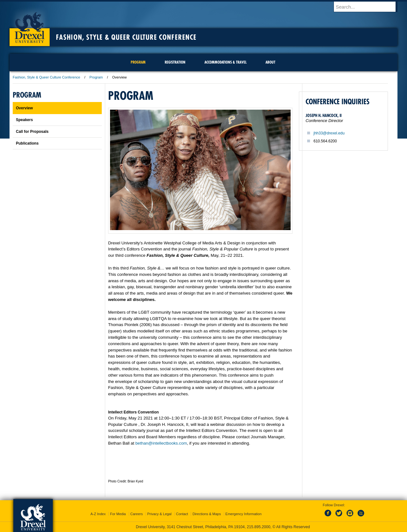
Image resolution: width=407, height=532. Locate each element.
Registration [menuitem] (175, 62)
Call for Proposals (32, 132)
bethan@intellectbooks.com (161, 443)
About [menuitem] (270, 62)
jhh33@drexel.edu (329, 133)
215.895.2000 (259, 527)
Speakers (24, 120)
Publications (27, 143)
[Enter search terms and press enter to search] (369, 7)
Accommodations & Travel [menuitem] (225, 62)
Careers (137, 514)
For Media (118, 514)
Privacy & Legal (159, 514)
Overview (24, 108)
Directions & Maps (207, 514)
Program (96, 77)
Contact (182, 514)
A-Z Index (98, 514)
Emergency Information (244, 514)
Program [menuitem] (138, 62)
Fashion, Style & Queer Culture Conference (126, 37)
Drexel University (30, 25)
